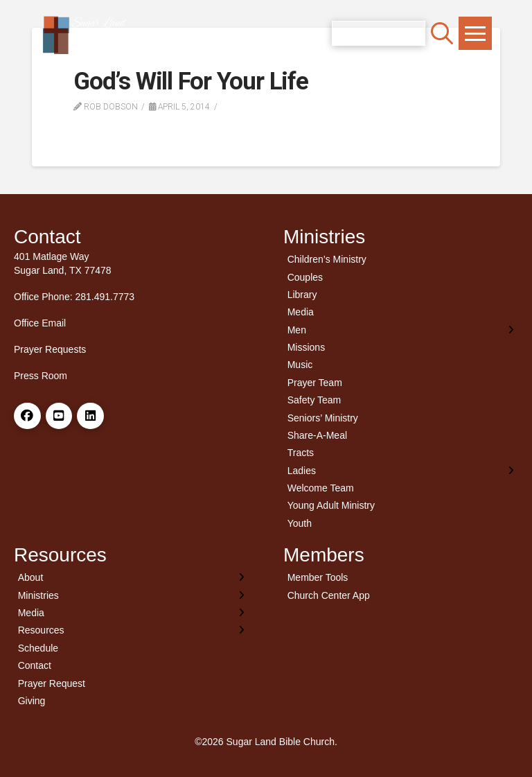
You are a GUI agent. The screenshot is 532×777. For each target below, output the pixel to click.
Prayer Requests (50, 349)
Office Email (40, 323)
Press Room (41, 376)
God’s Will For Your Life (191, 81)
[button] (442, 33)
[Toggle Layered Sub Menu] (401, 330)
